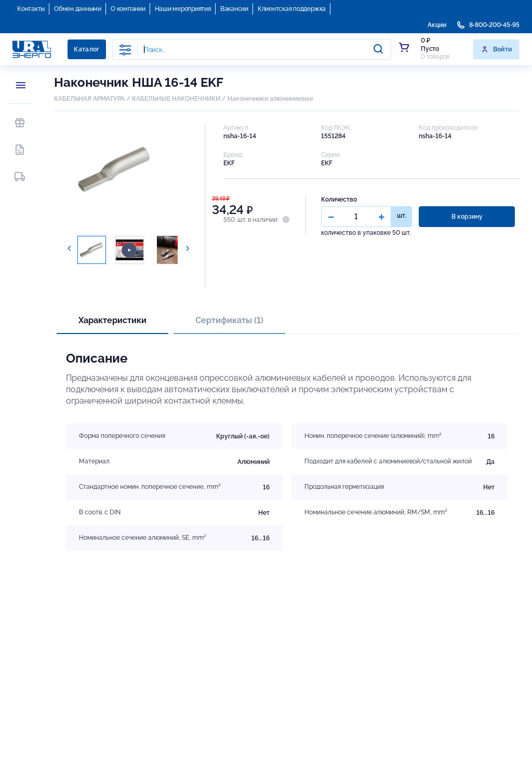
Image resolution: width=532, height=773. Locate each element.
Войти (496, 49)
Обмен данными (78, 9)
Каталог (87, 49)
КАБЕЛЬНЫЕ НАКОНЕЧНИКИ (176, 99)
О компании (128, 9)
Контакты (31, 9)
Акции (437, 25)
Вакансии (234, 9)
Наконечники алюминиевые (270, 99)
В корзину (467, 217)
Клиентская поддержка (292, 9)
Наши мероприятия (183, 9)
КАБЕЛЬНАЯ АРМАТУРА (89, 99)
